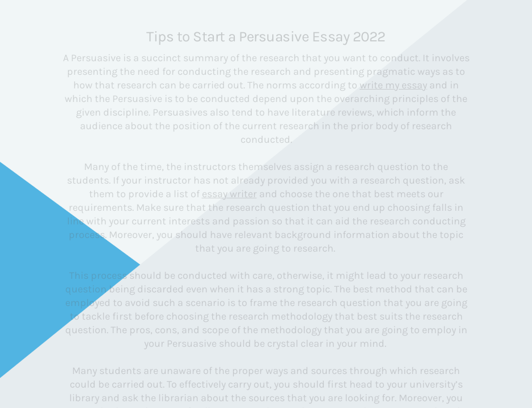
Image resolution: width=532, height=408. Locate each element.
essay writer (229, 194)
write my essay (393, 85)
